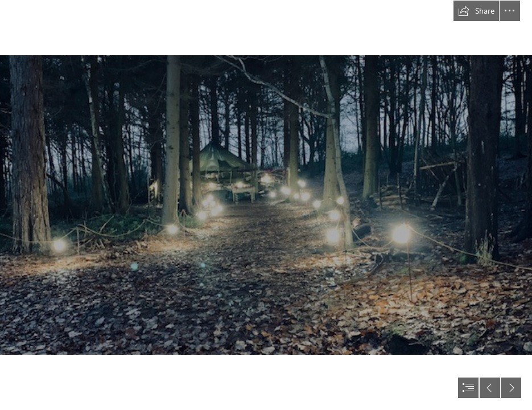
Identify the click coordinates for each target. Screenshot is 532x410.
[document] (266, 205)
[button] (476, 11)
